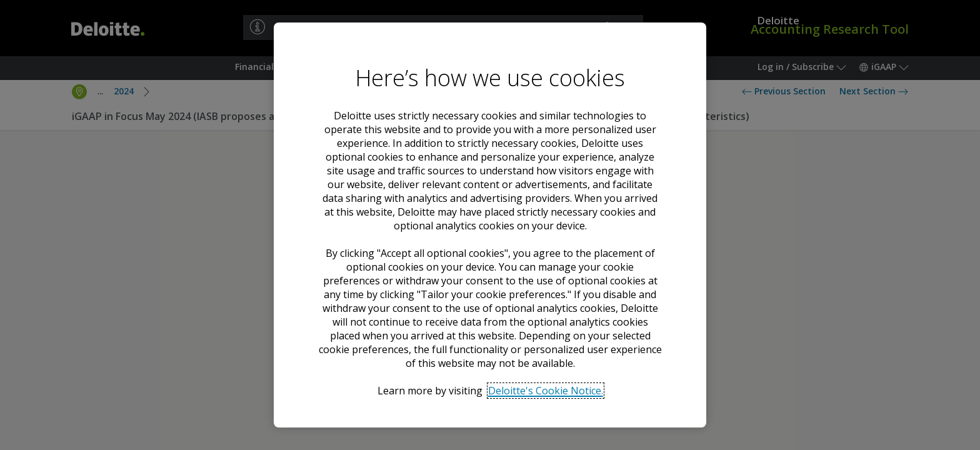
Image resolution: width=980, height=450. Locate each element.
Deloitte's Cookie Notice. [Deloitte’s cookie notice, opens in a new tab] (546, 391)
